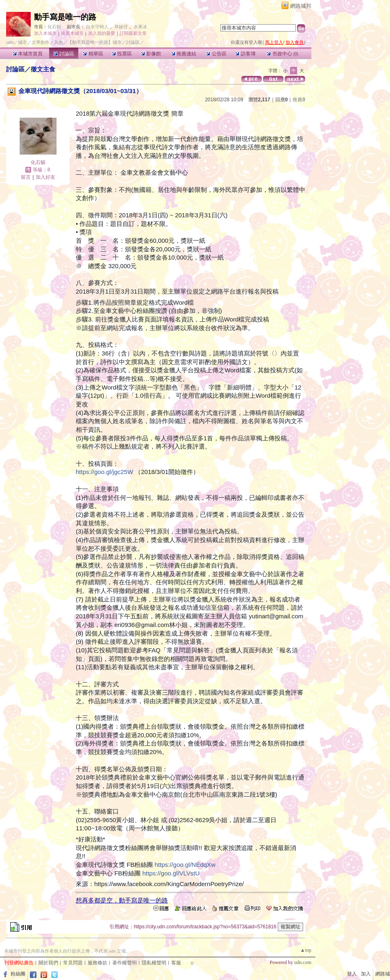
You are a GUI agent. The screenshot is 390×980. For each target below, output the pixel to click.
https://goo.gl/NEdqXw (185, 865)
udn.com (303, 962)
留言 (26, 177)
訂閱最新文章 (133, 33)
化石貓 (54, 27)
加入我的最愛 (102, 33)
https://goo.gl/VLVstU (171, 873)
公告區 (216, 54)
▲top (306, 950)
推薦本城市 (72, 33)
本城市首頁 (28, 54)
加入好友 (45, 177)
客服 (176, 963)
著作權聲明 (125, 963)
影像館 (151, 54)
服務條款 (97, 963)
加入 (366, 974)
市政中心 (282, 54)
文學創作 (41, 42)
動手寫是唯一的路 (65, 17)
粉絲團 (18, 974)
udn (10, 42)
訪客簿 (245, 54)
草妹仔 (121, 27)
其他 (59, 42)
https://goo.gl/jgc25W (104, 472)
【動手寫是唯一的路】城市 (95, 42)
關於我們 (48, 963)
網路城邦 (301, 6)
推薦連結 (184, 54)
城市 (23, 42)
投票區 (122, 54)
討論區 (64, 54)
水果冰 (140, 27)
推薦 (299, 100)
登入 (352, 974)
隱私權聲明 (154, 963)
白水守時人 (97, 27)
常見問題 (73, 963)
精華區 (93, 54)
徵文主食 (43, 69)
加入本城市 (45, 33)
